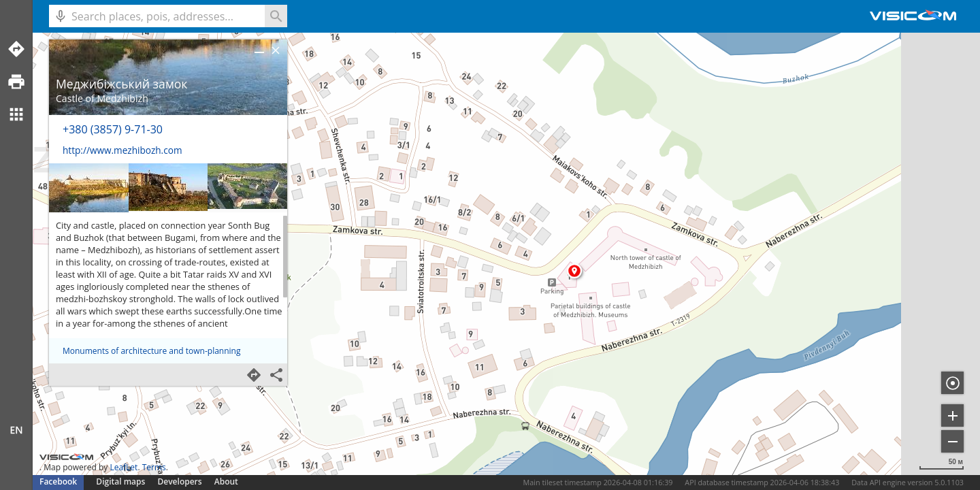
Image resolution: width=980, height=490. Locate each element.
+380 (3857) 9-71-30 (113, 129)
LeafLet (124, 467)
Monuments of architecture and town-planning (151, 351)
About (226, 481)
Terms (154, 467)
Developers (180, 481)
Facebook (58, 481)
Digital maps (121, 481)
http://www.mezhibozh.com (122, 150)
